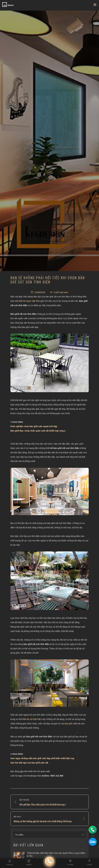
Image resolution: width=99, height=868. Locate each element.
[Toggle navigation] (95, 5)
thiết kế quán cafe (27, 301)
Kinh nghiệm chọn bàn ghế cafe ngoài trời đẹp (34, 426)
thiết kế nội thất (30, 719)
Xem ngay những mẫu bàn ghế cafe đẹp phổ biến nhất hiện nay (42, 758)
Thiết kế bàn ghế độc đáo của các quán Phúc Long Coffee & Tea (56, 855)
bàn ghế (68, 724)
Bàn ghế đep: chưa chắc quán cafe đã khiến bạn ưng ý (38, 431)
